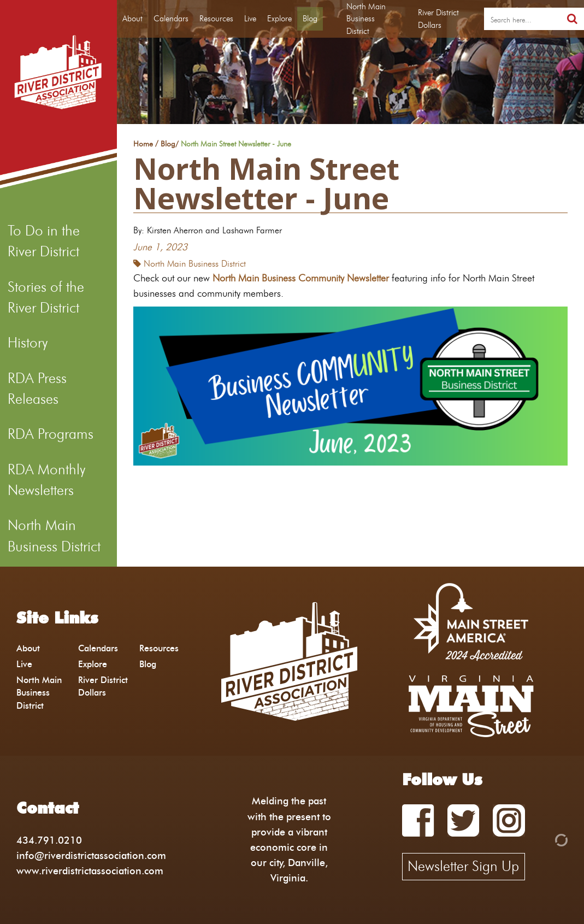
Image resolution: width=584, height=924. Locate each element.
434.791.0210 (49, 840)
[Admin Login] (542, 839)
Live (250, 19)
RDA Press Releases (37, 389)
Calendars (171, 19)
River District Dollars (438, 19)
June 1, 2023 (160, 247)
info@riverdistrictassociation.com (91, 855)
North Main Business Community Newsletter (301, 278)
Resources (216, 19)
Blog (310, 19)
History (28, 343)
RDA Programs (51, 434)
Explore (279, 19)
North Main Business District (54, 535)
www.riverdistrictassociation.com (90, 871)
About (132, 19)
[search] (522, 19)
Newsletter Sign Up (463, 866)
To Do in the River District (44, 241)
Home (143, 144)
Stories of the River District (46, 297)
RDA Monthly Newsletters (46, 480)
